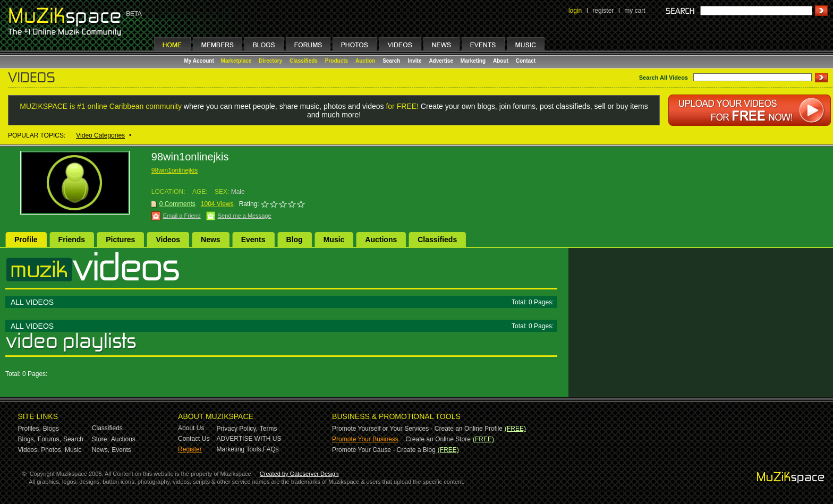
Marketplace (236, 61)
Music (334, 240)
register (603, 11)
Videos (168, 240)
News (211, 240)
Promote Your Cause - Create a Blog (384, 450)
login (575, 11)
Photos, (52, 450)
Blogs (51, 429)
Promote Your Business (365, 439)
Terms (269, 429)
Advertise (441, 61)
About (501, 61)
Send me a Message (245, 216)
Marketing (473, 61)
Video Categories (100, 135)
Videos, (29, 450)
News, (101, 450)
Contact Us (194, 439)
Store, (100, 439)
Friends (72, 240)
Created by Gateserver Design (299, 474)
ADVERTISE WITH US (249, 439)
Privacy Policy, (237, 429)
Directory (270, 61)
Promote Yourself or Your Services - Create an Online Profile (417, 429)
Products (337, 61)
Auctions (381, 240)
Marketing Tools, (240, 449)
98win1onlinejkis (175, 170)
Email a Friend (182, 216)
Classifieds (304, 61)
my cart (635, 11)
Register (190, 449)
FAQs (271, 449)
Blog (295, 240)
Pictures (120, 240)
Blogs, (27, 439)
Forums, (49, 439)
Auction (365, 61)
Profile (26, 240)
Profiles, (29, 429)
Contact (526, 61)
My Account (200, 61)
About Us (191, 428)
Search (391, 61)
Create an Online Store (438, 439)
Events (253, 240)
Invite (414, 61)
